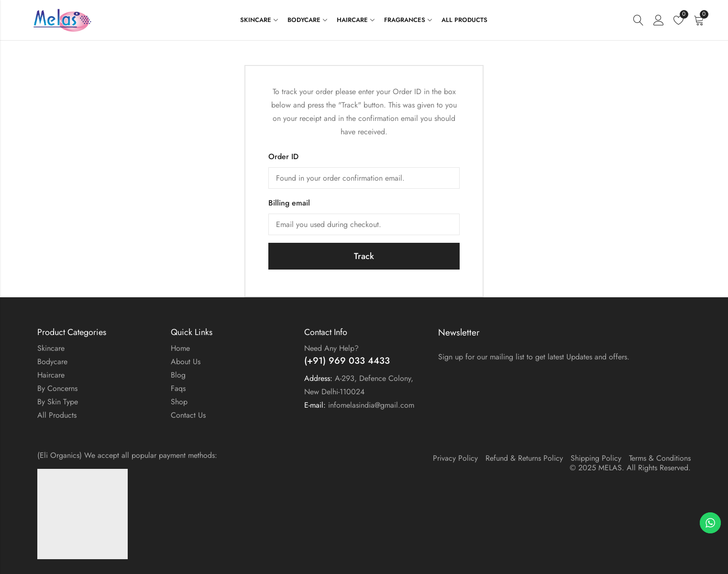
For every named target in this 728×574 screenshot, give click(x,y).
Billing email (289, 203)
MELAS (610, 468)
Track (364, 256)
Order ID (283, 157)
